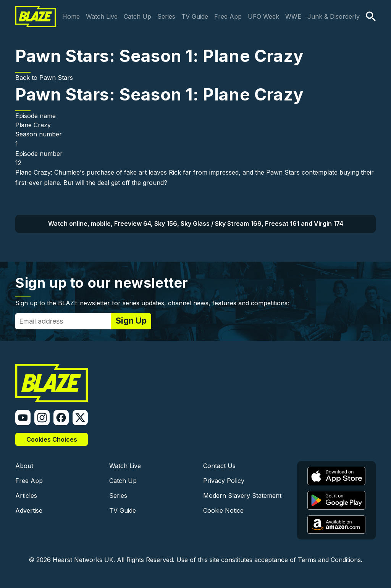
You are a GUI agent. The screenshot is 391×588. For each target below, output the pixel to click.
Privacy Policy (224, 481)
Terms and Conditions (329, 560)
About (24, 466)
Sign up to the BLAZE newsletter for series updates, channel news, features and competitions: (152, 303)
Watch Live (102, 16)
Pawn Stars (56, 78)
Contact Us (219, 466)
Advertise (29, 510)
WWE (293, 16)
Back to (27, 78)
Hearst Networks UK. (84, 560)
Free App (228, 16)
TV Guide (195, 16)
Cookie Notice (223, 510)
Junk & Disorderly (334, 16)
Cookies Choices (52, 439)
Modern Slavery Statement (242, 496)
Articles (26, 496)
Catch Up (137, 16)
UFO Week (263, 16)
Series (166, 16)
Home (71, 16)
